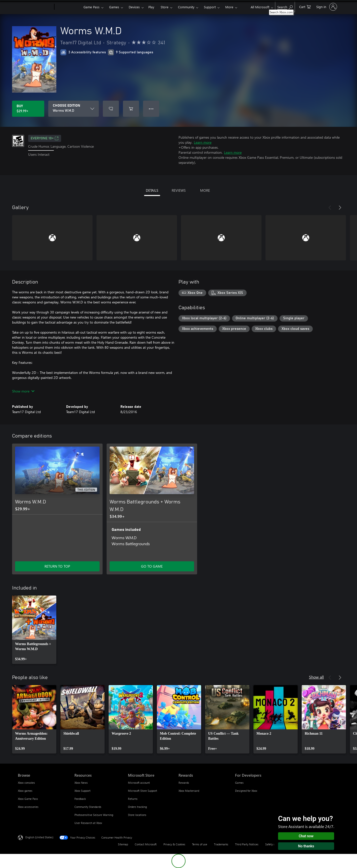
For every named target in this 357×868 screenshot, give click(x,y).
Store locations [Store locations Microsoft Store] (137, 815)
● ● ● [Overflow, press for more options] (151, 109)
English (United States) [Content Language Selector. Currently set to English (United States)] (39, 837)
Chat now (306, 836)
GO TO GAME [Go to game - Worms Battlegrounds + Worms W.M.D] (152, 566)
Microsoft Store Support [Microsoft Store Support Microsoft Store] (143, 791)
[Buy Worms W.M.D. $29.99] (28, 109)
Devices (134, 7)
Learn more (203, 142)
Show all (316, 677)
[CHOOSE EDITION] (74, 109)
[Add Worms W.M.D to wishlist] (111, 109)
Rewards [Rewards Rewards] (184, 783)
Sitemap (123, 844)
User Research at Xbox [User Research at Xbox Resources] (88, 823)
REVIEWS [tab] (179, 190)
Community (186, 7)
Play (151, 7)
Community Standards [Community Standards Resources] (88, 807)
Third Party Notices (247, 844)
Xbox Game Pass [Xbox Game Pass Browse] (28, 799)
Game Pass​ (92, 7)
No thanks (306, 846)
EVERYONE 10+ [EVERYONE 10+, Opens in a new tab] (45, 138)
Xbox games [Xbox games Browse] (25, 791)
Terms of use (200, 844)
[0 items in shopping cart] (305, 6)
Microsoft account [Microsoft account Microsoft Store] (139, 783)
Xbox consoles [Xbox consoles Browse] (26, 783)
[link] (34, 630)
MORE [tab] (205, 190)
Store (165, 7)
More (229, 7)
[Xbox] (68, 7)
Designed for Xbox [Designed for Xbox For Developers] (246, 791)
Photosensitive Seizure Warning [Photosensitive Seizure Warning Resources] (94, 815)
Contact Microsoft (146, 844)
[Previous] (330, 208)
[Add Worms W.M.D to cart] (131, 109)
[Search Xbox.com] (285, 6)
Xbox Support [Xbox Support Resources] (82, 791)
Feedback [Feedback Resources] (80, 799)
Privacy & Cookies (174, 844)
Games (114, 7)
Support (210, 7)
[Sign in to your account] (326, 7)
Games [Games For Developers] (239, 783)
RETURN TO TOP (57, 566)
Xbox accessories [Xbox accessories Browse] (28, 807)
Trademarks (221, 844)
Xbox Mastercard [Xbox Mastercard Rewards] (189, 791)
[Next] (340, 208)
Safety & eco (273, 844)
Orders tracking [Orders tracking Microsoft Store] (137, 807)
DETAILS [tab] (152, 190)
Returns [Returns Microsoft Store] (133, 799)
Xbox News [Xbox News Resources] (81, 783)
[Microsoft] (35, 7)
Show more (23, 391)
